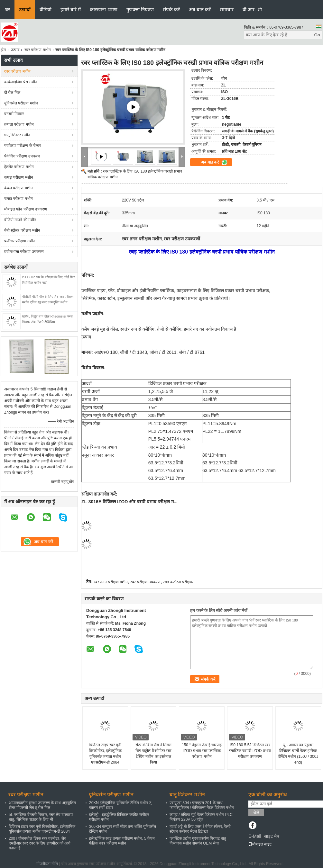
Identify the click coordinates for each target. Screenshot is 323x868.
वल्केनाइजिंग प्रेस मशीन (21, 82)
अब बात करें (200, 9)
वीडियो (46, 9)
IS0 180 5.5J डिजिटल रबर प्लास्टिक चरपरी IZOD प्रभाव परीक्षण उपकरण (250, 751)
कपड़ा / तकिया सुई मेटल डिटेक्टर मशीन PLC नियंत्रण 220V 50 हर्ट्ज (201, 817)
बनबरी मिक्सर (14, 114)
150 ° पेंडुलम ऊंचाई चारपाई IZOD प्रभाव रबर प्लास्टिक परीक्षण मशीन (202, 751)
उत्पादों (25, 9)
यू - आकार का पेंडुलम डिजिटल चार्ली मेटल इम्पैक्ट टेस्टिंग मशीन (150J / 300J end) (298, 754)
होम (3, 50)
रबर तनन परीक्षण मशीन (111, 582)
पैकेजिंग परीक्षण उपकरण (22, 156)
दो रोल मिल (12, 93)
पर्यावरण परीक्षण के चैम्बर (23, 146)
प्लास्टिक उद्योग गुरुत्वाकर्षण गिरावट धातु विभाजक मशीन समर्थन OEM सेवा (198, 841)
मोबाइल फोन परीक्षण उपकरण (26, 209)
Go (317, 35)
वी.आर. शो (252, 9)
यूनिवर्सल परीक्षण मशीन (21, 103)
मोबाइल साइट (260, 844)
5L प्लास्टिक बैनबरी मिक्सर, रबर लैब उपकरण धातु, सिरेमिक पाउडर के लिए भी (41, 817)
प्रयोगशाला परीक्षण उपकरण (24, 252)
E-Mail (255, 836)
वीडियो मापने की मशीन (20, 220)
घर (8, 9)
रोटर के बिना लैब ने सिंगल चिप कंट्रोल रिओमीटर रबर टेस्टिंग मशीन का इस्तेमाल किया (154, 754)
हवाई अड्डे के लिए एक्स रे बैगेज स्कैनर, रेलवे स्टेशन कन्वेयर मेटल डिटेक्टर (200, 829)
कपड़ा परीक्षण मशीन (19, 177)
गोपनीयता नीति (47, 864)
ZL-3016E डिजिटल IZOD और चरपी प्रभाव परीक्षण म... (129, 502)
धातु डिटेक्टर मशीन (17, 135)
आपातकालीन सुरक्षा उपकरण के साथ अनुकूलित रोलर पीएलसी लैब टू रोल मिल (42, 805)
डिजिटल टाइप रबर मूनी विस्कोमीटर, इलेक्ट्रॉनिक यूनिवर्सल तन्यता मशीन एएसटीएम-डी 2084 (105, 754)
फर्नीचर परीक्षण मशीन (20, 241)
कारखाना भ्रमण (103, 9)
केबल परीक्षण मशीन (18, 188)
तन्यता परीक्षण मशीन (19, 124)
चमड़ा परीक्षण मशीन (18, 199)
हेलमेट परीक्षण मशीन (19, 167)
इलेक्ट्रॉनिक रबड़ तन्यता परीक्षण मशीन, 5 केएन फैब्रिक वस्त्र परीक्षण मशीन (122, 841)
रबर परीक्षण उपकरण (145, 582)
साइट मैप (272, 836)
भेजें (256, 813)
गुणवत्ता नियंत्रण (140, 9)
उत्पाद (15, 50)
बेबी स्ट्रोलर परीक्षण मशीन (22, 230)
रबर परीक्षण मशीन (38, 50)
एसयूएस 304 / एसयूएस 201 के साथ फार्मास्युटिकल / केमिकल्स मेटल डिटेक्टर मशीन (202, 805)
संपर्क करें (171, 9)
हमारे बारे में (71, 9)
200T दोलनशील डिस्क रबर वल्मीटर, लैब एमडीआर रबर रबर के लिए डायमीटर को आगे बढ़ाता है (40, 843)
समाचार (227, 9)
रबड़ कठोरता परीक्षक (178, 582)
